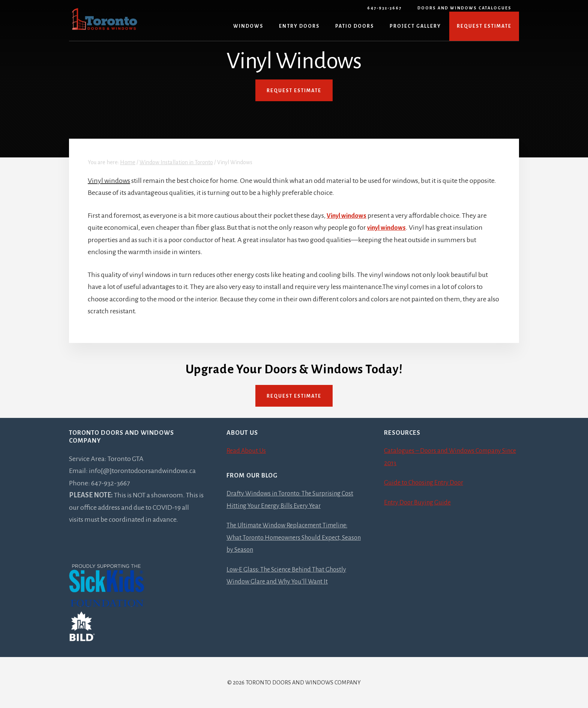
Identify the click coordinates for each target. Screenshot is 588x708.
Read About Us (247, 451)
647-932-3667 (384, 8)
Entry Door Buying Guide (420, 502)
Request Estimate (294, 396)
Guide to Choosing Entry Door (427, 482)
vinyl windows (388, 228)
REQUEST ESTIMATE (294, 91)
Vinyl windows (348, 216)
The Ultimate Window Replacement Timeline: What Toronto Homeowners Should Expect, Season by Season (293, 537)
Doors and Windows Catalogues (464, 8)
